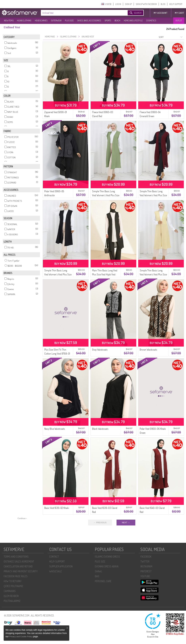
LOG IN (118, 4)
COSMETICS (151, 21)
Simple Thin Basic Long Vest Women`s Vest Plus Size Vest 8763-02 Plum (153, 195)
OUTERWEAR (56, 21)
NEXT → (126, 523)
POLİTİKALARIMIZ (12, 601)
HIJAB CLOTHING (24, 21)
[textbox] (81, 13)
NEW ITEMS (9, 21)
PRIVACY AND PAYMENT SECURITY (21, 571)
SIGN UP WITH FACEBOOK (146, 4)
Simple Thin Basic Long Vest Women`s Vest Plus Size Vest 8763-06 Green (106, 195)
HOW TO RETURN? (12, 581)
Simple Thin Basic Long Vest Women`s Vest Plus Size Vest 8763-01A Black (58, 274)
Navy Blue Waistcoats (55, 429)
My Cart (180, 13)
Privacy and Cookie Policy (21, 637)
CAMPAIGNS (10, 591)
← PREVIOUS (100, 523)
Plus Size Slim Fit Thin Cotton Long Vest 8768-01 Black (57, 354)
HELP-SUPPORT (176, 4)
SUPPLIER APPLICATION (61, 566)
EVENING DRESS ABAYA (107, 566)
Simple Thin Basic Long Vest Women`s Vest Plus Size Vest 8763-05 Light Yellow (153, 274)
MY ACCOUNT (161, 13)
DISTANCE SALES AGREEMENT (19, 561)
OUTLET (179, 21)
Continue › (22, 518)
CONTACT (54, 557)
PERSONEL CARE (103, 581)
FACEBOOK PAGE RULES (16, 576)
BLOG (163, 4)
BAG (97, 576)
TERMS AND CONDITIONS (16, 557)
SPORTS (108, 21)
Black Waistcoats (100, 429)
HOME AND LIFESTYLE (133, 21)
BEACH (117, 21)
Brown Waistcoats (148, 350)
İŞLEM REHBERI (11, 596)
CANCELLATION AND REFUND (18, 566)
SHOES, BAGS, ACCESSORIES (89, 21)
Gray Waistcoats (100, 350)
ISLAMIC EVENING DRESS (107, 557)
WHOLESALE (56, 571)
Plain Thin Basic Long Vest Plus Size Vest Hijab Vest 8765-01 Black (105, 274)
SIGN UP (128, 4)
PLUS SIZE (69, 21)
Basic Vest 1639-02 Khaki (57, 508)
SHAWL (98, 571)
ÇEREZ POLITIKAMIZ (13, 586)
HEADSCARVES (41, 21)
